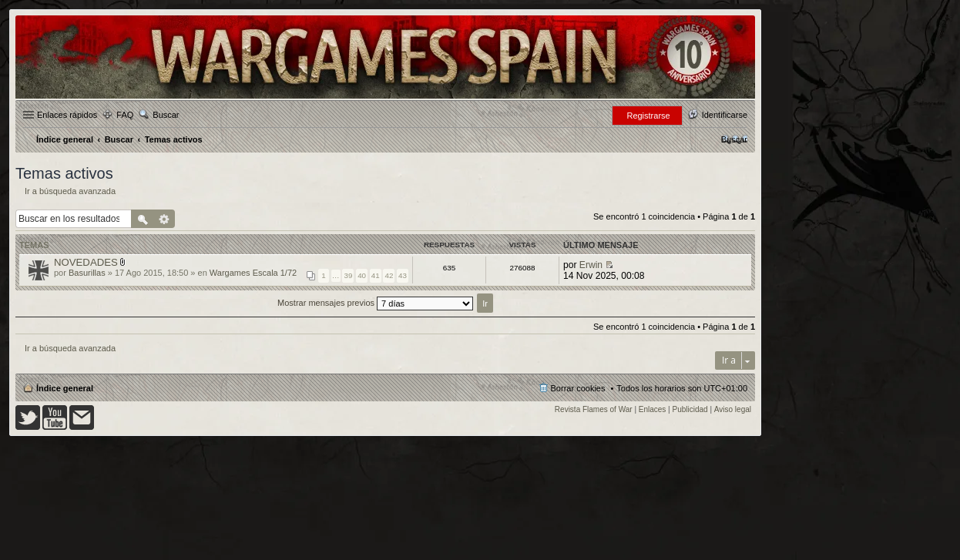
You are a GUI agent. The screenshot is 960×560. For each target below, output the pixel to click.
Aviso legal (733, 409)
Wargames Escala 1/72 (253, 273)
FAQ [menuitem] (125, 115)
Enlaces (653, 409)
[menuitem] (734, 139)
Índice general (65, 388)
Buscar (166, 115)
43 (403, 275)
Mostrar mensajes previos (375, 303)
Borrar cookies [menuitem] (578, 388)
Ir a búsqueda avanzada (70, 191)
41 (376, 275)
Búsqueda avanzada (164, 219)
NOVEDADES (86, 262)
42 (389, 275)
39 (348, 275)
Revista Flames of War (594, 409)
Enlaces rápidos (67, 115)
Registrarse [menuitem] (648, 116)
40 (362, 275)
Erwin (591, 265)
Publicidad (690, 409)
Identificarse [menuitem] (725, 115)
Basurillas (87, 273)
